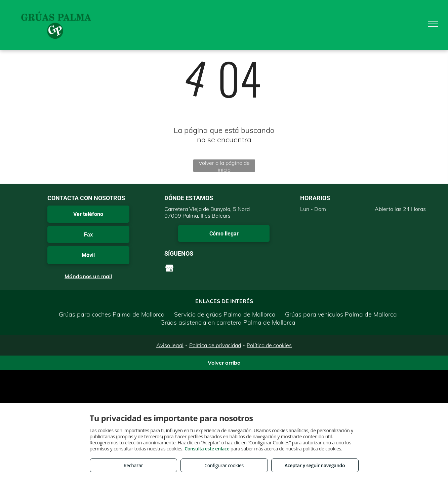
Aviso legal (170, 345)
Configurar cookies (224, 465)
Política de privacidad (215, 345)
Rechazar (133, 465)
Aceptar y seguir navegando (315, 465)
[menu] (433, 24)
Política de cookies (269, 345)
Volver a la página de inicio (224, 166)
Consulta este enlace (207, 449)
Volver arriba (224, 363)
